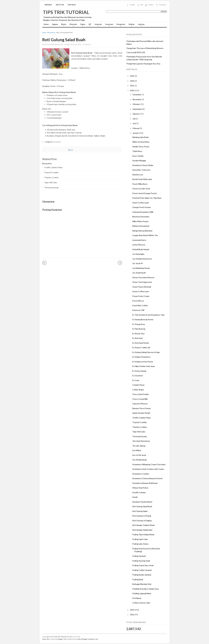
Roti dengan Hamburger (142, 530)
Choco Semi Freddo (141, 394)
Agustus (136, 114)
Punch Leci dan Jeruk (141, 189)
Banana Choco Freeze (141, 408)
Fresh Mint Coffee (140, 305)
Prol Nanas (137, 598)
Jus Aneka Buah (139, 273)
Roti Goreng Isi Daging (142, 520)
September (138, 109)
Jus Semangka (138, 254)
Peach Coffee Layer (141, 203)
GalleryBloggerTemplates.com (87, 639)
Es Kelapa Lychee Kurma (143, 362)
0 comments (87, 44)
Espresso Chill (138, 310)
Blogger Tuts (62, 639)
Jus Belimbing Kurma (141, 268)
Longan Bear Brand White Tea (145, 235)
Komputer (120, 25)
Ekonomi (73, 25)
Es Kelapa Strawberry (141, 357)
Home (46, 24)
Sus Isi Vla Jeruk (139, 455)
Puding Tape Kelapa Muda (143, 534)
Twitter (151, 5)
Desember (137, 95)
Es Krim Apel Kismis (141, 343)
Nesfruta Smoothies (141, 217)
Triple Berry (137, 151)
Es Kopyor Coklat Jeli (141, 347)
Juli (134, 119)
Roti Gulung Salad (140, 511)
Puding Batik (138, 579)
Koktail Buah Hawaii (141, 249)
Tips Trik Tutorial (66, 12)
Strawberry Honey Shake (143, 165)
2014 (132, 90)
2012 (132, 615)
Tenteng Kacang (51, 187)
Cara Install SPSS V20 (136, 52)
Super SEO (46, 639)
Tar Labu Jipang (139, 446)
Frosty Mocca (138, 301)
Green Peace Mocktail (142, 287)
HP (89, 25)
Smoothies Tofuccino (141, 170)
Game (82, 25)
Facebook (163, 5)
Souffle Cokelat (139, 492)
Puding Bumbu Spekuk (142, 575)
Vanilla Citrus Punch (141, 147)
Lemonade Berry (139, 240)
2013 (132, 610)
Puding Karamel (139, 556)
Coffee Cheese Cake (141, 603)
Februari (136, 128)
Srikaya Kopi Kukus (140, 488)
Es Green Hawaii (139, 371)
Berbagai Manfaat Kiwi (142, 584)
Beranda (48, 5)
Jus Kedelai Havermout (142, 259)
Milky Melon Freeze (140, 221)
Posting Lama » (120, 263)
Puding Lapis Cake (140, 539)
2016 (132, 81)
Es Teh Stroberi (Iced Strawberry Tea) (148, 315)
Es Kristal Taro (138, 334)
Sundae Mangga (139, 160)
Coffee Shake (138, 390)
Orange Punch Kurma (141, 207)
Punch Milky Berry (140, 184)
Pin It (70, 150)
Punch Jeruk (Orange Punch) (144, 193)
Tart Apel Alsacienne (141, 441)
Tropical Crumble (51, 172)
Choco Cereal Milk (140, 399)
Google (132, 5)
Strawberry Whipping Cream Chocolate (149, 464)
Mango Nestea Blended (142, 231)
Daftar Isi (72, 5)
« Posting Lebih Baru (44, 263)
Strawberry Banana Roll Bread (145, 483)
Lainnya (141, 25)
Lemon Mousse (139, 245)
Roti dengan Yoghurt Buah (144, 525)
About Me (60, 5)
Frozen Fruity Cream (141, 296)
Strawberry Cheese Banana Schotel (147, 478)
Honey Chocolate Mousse (143, 277)
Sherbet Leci (138, 175)
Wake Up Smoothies (141, 142)
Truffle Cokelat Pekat (53, 167)
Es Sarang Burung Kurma (143, 319)
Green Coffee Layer (141, 291)
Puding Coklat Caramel (142, 570)
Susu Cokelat (138, 156)
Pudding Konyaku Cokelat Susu (146, 589)
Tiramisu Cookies (51, 177)
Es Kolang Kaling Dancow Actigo (146, 352)
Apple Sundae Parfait (141, 413)
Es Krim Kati (137, 338)
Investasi (108, 25)
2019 (132, 76)
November (137, 99)
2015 (132, 86)
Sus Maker (137, 450)
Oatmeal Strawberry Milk (143, 212)
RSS (142, 5)
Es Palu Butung (139, 329)
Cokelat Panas (138, 385)
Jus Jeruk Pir (138, 263)
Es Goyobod (137, 376)
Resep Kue (51, 32)
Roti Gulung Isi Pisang (142, 516)
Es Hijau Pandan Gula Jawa (144, 366)
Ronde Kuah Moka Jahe (142, 179)
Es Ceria (136, 380)
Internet (98, 25)
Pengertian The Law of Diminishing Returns (145, 48)
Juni (135, 123)
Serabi (135, 497)
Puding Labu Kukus (140, 544)
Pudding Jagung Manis (142, 593)
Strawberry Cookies (141, 474)
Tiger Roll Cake (51, 182)
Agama (55, 24)
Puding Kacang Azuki (141, 561)
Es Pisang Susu (139, 324)
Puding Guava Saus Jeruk (143, 565)
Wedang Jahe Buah (140, 137)
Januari (136, 133)
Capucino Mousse (140, 404)
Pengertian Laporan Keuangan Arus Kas (143, 64)
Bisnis (63, 25)
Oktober (136, 104)
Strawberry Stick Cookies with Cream (148, 469)
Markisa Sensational (141, 226)
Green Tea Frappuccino (142, 282)
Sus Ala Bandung (139, 460)
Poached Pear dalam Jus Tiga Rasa (147, 198)
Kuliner (131, 25)
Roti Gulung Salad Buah (64, 40)
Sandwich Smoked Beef (142, 502)
